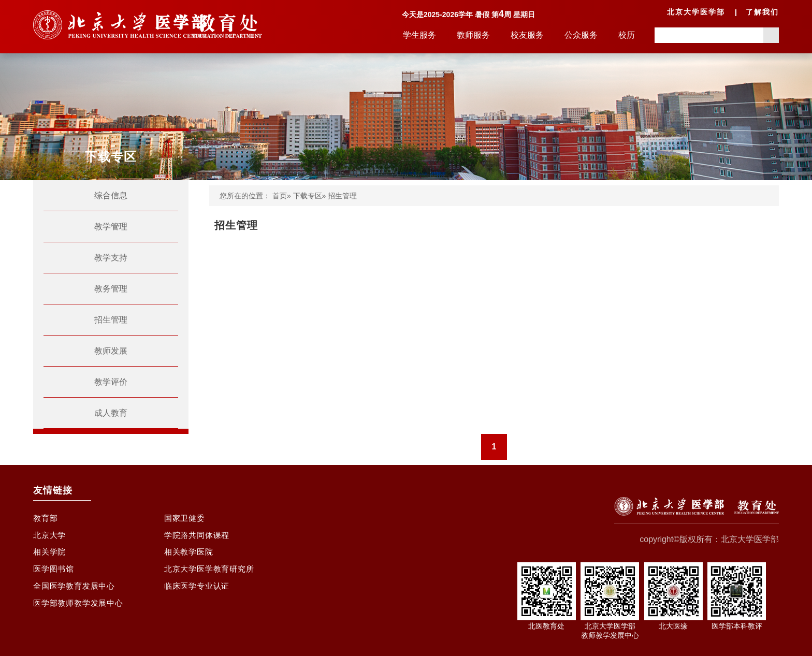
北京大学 (50, 538)
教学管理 (111, 227)
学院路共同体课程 (199, 538)
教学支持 (111, 258)
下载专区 (308, 196)
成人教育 (111, 413)
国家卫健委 (186, 519)
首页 (280, 196)
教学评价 (111, 382)
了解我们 (762, 12)
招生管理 (111, 320)
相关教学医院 (190, 556)
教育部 (46, 519)
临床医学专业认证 (199, 594)
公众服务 (581, 35)
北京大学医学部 (696, 12)
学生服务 (419, 35)
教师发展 (111, 351)
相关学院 (50, 556)
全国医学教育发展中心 (77, 594)
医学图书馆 (55, 575)
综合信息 (111, 195)
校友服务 (527, 35)
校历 (627, 35)
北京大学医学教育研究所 (212, 575)
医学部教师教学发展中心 (81, 612)
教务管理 (111, 289)
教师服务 (473, 35)
